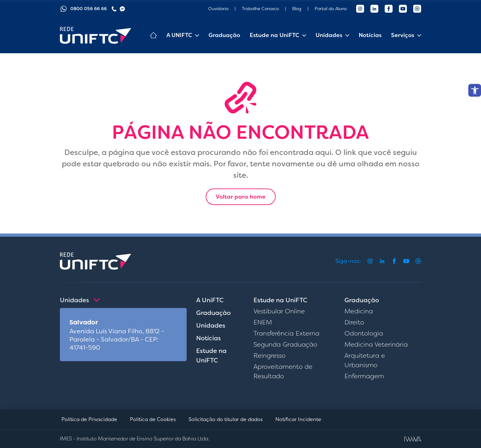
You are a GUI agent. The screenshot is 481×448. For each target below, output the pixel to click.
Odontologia (364, 333)
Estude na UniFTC (274, 35)
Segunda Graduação (285, 344)
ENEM (263, 322)
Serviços (403, 35)
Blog (297, 9)
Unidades (329, 35)
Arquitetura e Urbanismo (365, 360)
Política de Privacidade (89, 419)
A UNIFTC (179, 35)
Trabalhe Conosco (260, 9)
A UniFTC (210, 300)
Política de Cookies (153, 419)
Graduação (224, 35)
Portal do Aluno (331, 9)
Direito (354, 322)
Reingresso (269, 355)
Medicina (359, 311)
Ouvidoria (218, 9)
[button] (475, 90)
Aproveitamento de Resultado (283, 371)
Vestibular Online (279, 311)
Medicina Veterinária (376, 344)
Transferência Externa (286, 333)
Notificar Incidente (298, 419)
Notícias (370, 35)
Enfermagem (364, 376)
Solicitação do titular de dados (226, 419)
